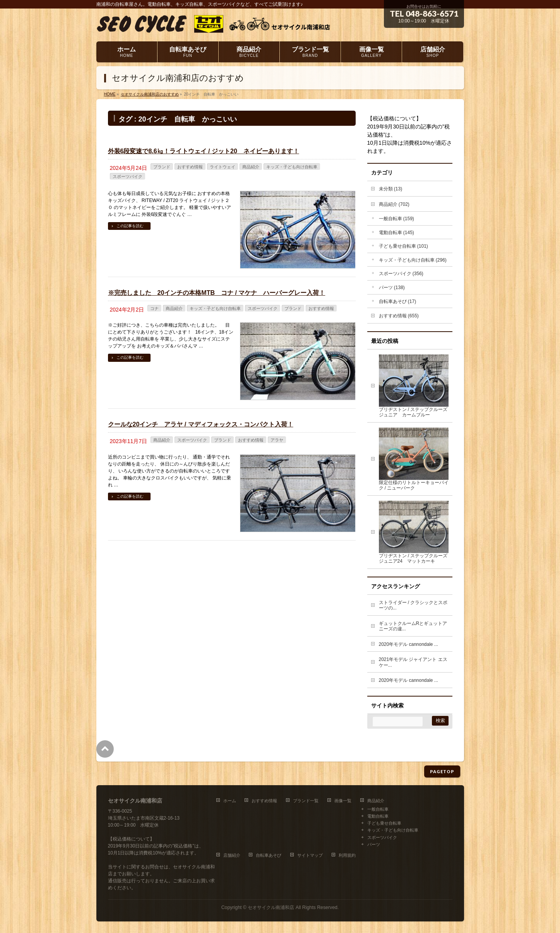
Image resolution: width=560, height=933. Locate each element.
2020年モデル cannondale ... (408, 644)
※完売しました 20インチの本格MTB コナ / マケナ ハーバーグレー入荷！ (217, 293)
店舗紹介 (232, 855)
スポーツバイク (128, 176)
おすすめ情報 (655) (399, 316)
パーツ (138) (392, 288)
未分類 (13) (391, 189)
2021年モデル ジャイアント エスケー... (413, 662)
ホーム (230, 801)
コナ (154, 308)
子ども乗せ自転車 (384, 823)
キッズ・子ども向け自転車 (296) (413, 260)
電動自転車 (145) (396, 233)
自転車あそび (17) (398, 301)
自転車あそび (269, 855)
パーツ (374, 844)
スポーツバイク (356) (401, 274)
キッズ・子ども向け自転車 (292, 167)
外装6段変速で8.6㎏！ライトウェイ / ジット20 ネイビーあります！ (204, 151)
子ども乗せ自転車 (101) (403, 246)
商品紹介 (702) (394, 204)
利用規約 (347, 855)
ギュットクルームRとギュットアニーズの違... (413, 626)
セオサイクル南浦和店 (271, 907)
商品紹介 (251, 167)
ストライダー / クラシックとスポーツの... (413, 605)
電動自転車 (378, 816)
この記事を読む (130, 226)
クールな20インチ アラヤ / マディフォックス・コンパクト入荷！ (201, 424)
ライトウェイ (223, 167)
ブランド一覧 (306, 801)
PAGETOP (442, 771)
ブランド (162, 167)
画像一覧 (343, 801)
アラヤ (277, 440)
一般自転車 (378, 809)
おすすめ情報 (190, 167)
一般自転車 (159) (396, 219)
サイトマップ (310, 855)
